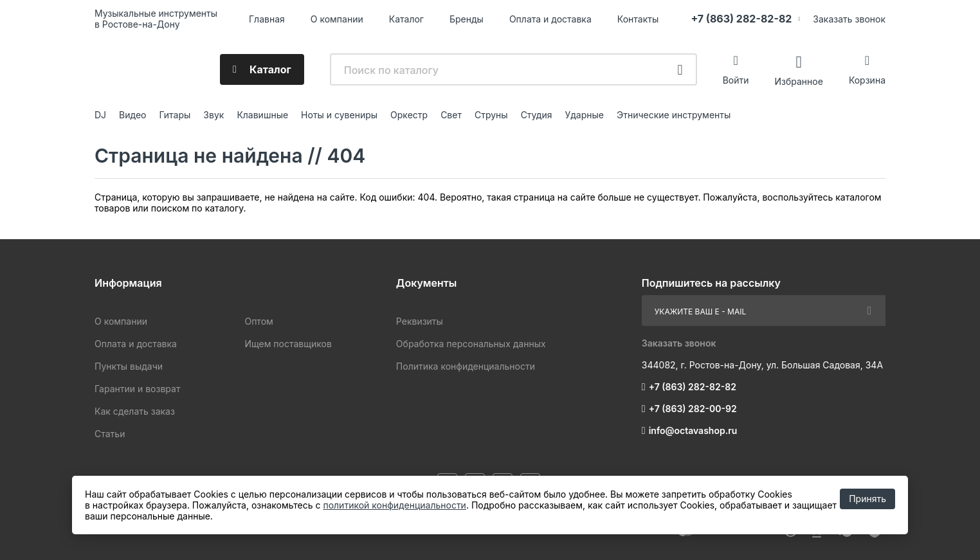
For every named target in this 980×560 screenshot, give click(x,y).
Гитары (175, 115)
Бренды (467, 19)
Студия (537, 115)
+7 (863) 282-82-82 (741, 19)
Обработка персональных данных (471, 344)
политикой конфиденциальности (394, 505)
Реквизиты (420, 321)
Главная (267, 19)
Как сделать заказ (135, 411)
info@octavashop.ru (693, 430)
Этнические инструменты (674, 115)
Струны (491, 115)
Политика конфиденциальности (466, 366)
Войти (736, 80)
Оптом (259, 321)
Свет (451, 115)
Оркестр (409, 115)
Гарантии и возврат (137, 389)
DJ (100, 115)
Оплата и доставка (550, 19)
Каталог (406, 19)
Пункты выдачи (129, 366)
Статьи (110, 434)
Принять (867, 499)
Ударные (584, 115)
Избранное (798, 81)
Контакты (638, 19)
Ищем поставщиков (288, 344)
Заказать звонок (849, 19)
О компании (337, 19)
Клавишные (262, 115)
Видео (132, 115)
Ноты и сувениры (339, 115)
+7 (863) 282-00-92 (693, 409)
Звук (213, 115)
